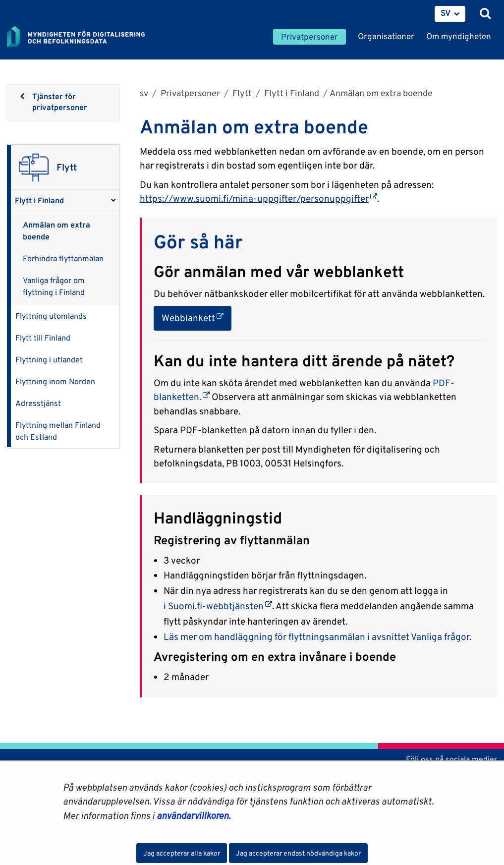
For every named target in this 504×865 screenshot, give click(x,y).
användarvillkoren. (194, 815)
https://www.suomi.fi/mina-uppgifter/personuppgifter (258, 198)
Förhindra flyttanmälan (63, 259)
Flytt (241, 93)
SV (446, 13)
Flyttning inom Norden (55, 381)
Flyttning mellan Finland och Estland (58, 431)
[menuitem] (450, 14)
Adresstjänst (38, 403)
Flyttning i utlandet (49, 360)
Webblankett (196, 317)
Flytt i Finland (39, 201)
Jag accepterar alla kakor (182, 853)
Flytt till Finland (43, 338)
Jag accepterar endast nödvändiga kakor (298, 853)
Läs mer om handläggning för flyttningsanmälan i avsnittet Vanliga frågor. (317, 636)
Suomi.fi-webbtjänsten (220, 606)
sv (144, 93)
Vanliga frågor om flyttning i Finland (54, 286)
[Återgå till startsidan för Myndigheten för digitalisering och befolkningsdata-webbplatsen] (82, 37)
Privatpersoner (189, 93)
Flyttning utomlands (51, 316)
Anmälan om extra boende (56, 231)
